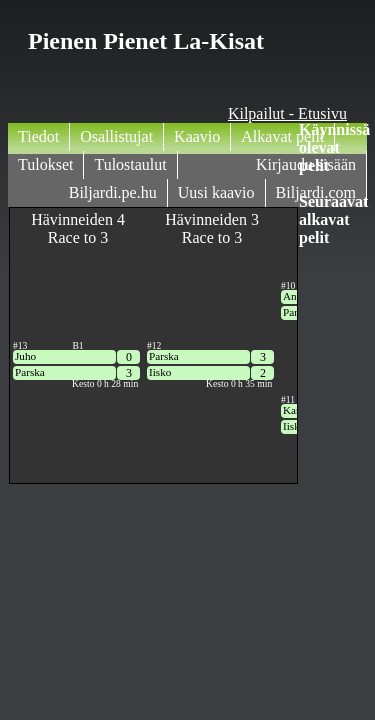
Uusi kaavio (216, 192)
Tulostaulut (130, 164)
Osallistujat (116, 136)
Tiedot (38, 136)
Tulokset (45, 164)
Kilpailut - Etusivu (287, 113)
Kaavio (197, 136)
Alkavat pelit (282, 136)
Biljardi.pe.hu (113, 192)
